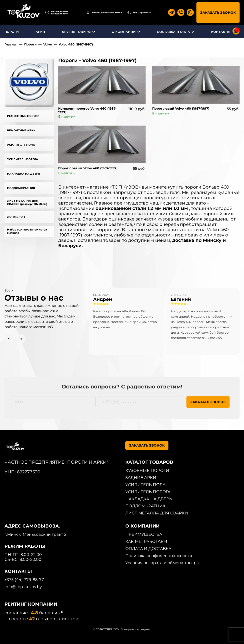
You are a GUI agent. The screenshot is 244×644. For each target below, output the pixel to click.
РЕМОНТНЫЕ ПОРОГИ (23, 116)
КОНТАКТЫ (221, 32)
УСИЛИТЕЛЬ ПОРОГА (23, 159)
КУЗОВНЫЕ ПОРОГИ (147, 471)
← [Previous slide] (9, 339)
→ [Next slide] (21, 339)
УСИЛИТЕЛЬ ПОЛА (21, 145)
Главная (11, 44)
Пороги (30, 44)
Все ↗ (9, 290)
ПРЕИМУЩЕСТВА (144, 534)
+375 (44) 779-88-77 (142, 13)
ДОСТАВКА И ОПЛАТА (176, 32)
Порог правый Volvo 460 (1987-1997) (88, 168)
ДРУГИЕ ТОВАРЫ (76, 32)
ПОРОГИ (12, 32)
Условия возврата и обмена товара (162, 563)
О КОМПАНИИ (124, 32)
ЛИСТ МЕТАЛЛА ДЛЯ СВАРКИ (157, 513)
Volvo (48, 44)
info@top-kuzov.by (23, 587)
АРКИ (40, 32)
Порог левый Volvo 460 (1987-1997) (181, 108)
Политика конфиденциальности (159, 556)
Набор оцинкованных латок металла (27, 231)
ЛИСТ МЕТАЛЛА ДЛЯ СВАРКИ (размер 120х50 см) (27, 202)
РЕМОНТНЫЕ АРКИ (21, 130)
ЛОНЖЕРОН (16, 217)
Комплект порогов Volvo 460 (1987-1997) (87, 110)
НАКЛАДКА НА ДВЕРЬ (24, 174)
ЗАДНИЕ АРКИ (141, 478)
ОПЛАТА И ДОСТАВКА (148, 549)
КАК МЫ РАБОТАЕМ (146, 542)
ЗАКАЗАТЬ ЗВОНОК (218, 13)
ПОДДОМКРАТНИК (21, 188)
